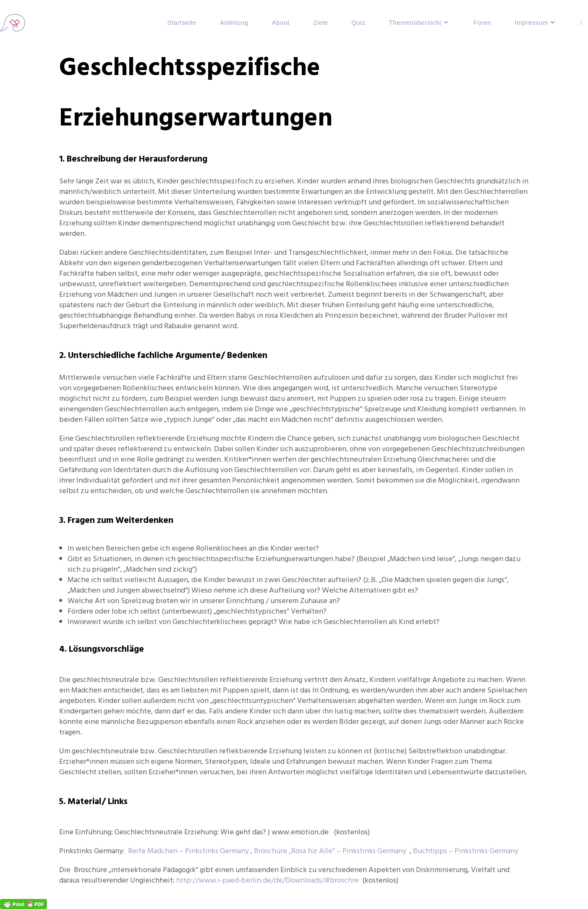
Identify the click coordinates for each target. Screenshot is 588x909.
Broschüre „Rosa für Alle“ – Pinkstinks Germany (330, 851)
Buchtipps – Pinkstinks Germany (466, 851)
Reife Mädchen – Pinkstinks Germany (188, 851)
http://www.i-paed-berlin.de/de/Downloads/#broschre (268, 880)
